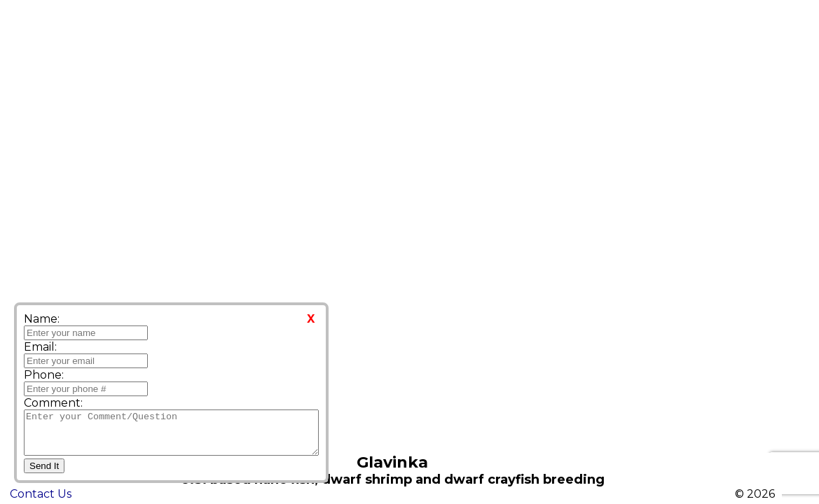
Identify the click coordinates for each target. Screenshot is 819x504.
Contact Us (41, 494)
